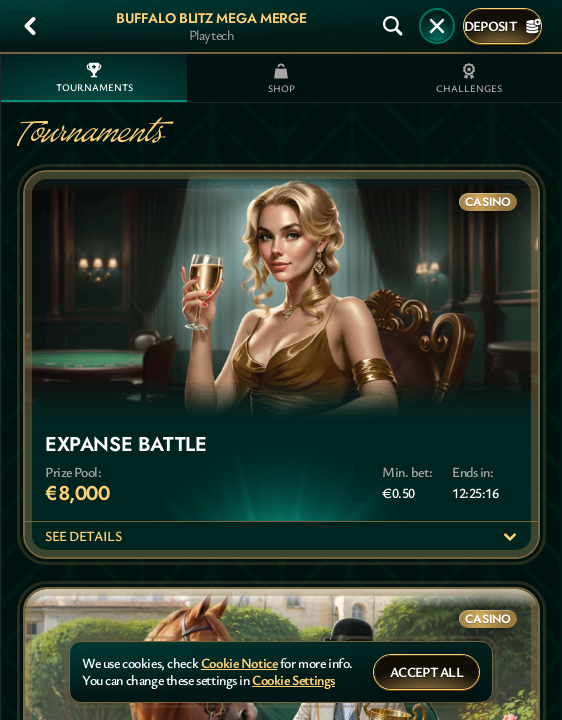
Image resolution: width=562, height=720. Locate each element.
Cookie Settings (293, 680)
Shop (281, 79)
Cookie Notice (239, 663)
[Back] (30, 26)
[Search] (393, 26)
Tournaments (94, 78)
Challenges (469, 79)
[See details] (510, 537)
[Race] (437, 26)
